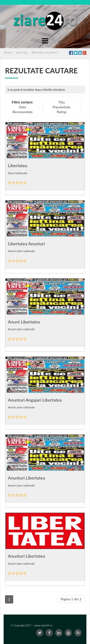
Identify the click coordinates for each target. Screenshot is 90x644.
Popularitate (62, 107)
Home (8, 52)
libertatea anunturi (45, 52)
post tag (22, 52)
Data (22, 107)
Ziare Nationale (18, 173)
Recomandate (23, 112)
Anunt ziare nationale (21, 251)
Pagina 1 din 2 (71, 599)
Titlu (61, 102)
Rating (62, 112)
